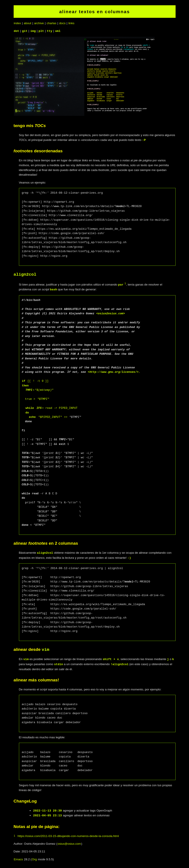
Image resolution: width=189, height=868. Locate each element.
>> (65, 417)
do (27, 413)
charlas (51, 23)
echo (32, 417)
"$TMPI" (43, 399)
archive (39, 23)
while (30, 408)
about (28, 23)
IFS (39, 408)
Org (34, 859)
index (17, 23)
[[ (29, 381)
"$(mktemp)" (44, 390)
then (25, 386)
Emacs (18, 859)
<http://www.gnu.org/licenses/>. (114, 372)
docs (62, 23)
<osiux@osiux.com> (111, 313)
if (24, 381)
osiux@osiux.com (69, 843)
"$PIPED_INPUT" (50, 417)
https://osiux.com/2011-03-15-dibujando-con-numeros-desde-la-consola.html (68, 836)
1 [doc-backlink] (125, 283)
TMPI (29, 390)
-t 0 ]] (42, 381)
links (71, 23)
